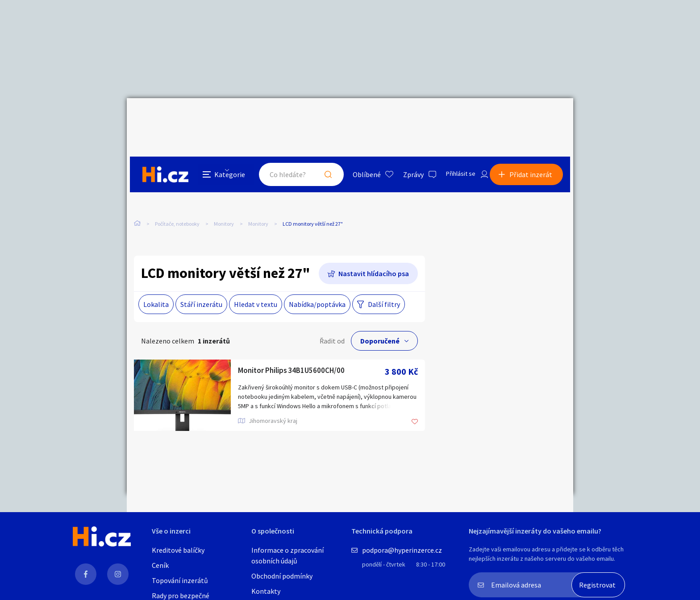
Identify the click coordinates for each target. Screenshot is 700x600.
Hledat (318, 118)
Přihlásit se (453, 118)
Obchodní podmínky (282, 576)
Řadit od (332, 323)
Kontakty (266, 591)
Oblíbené (356, 118)
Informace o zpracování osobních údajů (287, 555)
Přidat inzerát (534, 118)
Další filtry (384, 286)
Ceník (160, 565)
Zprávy (403, 118)
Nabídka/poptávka (317, 286)
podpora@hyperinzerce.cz (402, 550)
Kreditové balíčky (178, 550)
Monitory (224, 187)
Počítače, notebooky (177, 187)
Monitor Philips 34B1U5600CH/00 (301, 353)
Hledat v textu (256, 286)
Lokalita (156, 286)
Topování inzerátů (180, 580)
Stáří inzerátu (201, 286)
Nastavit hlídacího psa (374, 255)
